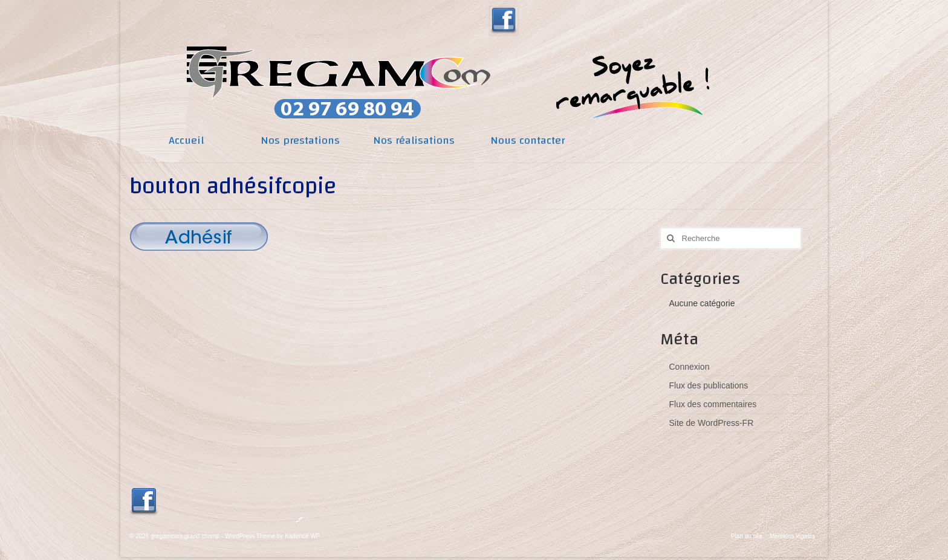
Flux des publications (709, 385)
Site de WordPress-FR (712, 423)
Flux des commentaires (713, 404)
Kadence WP (302, 536)
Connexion (690, 367)
